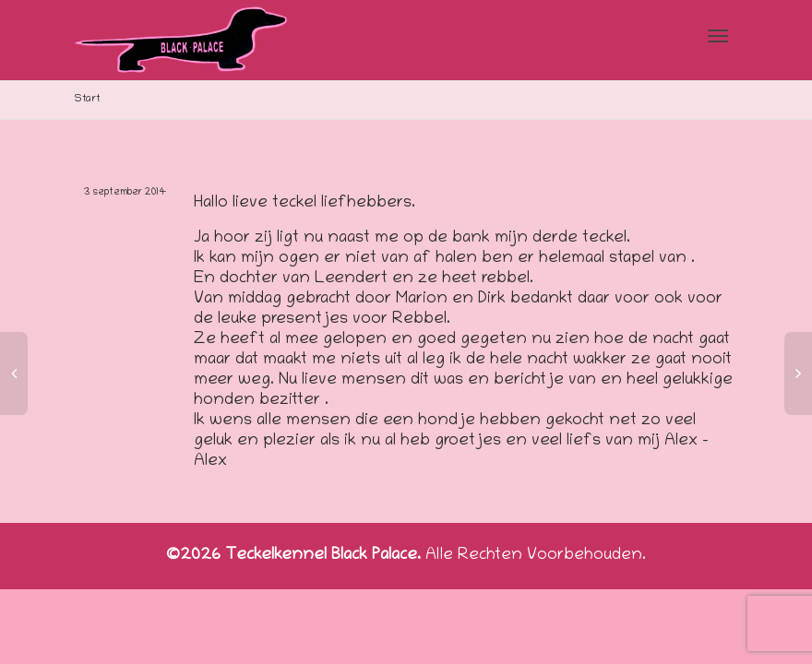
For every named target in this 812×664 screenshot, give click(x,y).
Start (87, 99)
